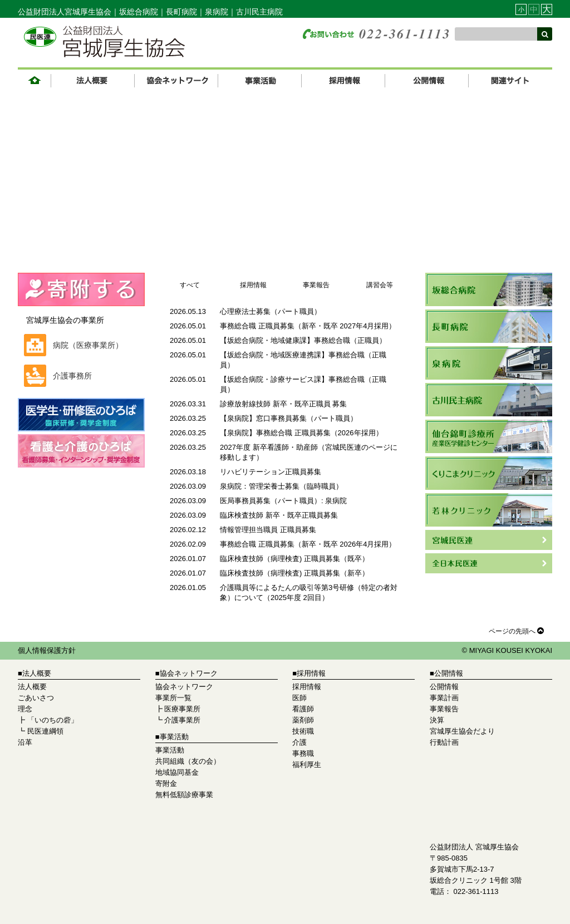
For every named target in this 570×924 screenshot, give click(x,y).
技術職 (303, 731)
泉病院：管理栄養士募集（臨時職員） (281, 486)
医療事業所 (182, 709)
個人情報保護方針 (47, 650)
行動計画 (444, 742)
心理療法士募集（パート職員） (271, 311)
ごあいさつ (36, 698)
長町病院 (181, 12)
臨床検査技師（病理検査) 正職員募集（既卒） (294, 559)
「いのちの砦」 (53, 720)
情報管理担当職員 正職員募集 (268, 530)
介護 (299, 742)
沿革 (25, 742)
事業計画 (444, 698)
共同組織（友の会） (188, 761)
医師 (299, 698)
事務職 (303, 753)
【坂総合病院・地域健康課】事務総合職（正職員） (303, 340)
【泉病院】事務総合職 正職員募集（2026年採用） (301, 433)
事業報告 (316, 285)
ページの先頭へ (517, 631)
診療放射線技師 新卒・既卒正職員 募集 (283, 404)
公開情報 (444, 687)
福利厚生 (307, 765)
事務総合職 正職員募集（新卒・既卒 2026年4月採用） (308, 544)
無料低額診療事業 (184, 795)
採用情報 (253, 285)
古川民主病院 (259, 12)
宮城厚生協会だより (462, 731)
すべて (190, 285)
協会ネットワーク (184, 687)
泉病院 (217, 12)
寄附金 (166, 783)
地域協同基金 (177, 772)
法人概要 (32, 687)
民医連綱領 (45, 731)
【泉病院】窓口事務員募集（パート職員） (289, 418)
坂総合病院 (139, 12)
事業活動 (170, 750)
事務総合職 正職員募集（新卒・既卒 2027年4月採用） (308, 326)
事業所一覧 (173, 698)
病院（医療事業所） (88, 345)
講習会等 (380, 285)
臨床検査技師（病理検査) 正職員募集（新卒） (294, 573)
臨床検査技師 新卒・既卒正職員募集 (279, 515)
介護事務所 (72, 376)
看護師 (303, 709)
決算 (437, 720)
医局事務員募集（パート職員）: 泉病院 (283, 501)
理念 (25, 709)
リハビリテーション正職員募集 (271, 472)
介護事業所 (182, 720)
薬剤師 (303, 720)
